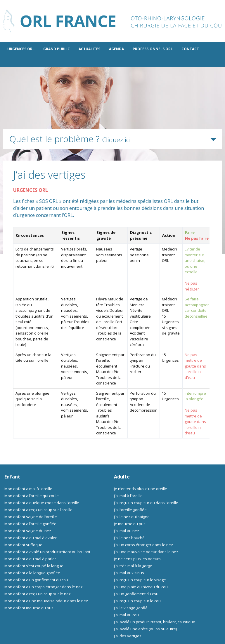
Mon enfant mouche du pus (29, 608)
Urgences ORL (21, 49)
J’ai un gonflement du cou (136, 594)
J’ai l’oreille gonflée (130, 510)
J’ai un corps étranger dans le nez (143, 545)
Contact (190, 49)
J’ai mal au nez (127, 531)
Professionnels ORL (153, 49)
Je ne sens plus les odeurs (137, 559)
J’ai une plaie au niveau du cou (141, 587)
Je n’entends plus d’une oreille (141, 489)
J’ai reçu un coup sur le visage (140, 580)
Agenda (116, 49)
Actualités (89, 49)
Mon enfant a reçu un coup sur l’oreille (38, 510)
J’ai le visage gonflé (131, 608)
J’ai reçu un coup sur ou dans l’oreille (146, 503)
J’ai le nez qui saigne (132, 517)
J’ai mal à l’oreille (128, 496)
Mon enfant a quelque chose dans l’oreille (42, 503)
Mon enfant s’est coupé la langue (34, 566)
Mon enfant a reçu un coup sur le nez (38, 594)
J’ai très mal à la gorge (133, 566)
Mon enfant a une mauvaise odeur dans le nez (46, 601)
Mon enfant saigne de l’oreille (31, 517)
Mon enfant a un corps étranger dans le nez (44, 587)
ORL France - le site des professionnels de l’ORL (112, 21)
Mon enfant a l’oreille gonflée (30, 524)
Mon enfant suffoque (23, 545)
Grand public (57, 49)
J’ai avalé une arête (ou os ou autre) (145, 629)
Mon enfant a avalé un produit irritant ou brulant (47, 552)
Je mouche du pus (130, 524)
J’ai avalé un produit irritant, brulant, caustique (155, 622)
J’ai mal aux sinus (129, 573)
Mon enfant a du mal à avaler (31, 538)
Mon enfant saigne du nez (28, 531)
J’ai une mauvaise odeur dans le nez (146, 552)
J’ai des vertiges (128, 636)
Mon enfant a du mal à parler (30, 559)
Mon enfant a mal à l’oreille (28, 489)
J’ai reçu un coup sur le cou (137, 601)
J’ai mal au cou (126, 615)
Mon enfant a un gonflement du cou (36, 580)
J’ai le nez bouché (129, 538)
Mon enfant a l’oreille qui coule (32, 496)
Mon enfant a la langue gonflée (32, 573)
